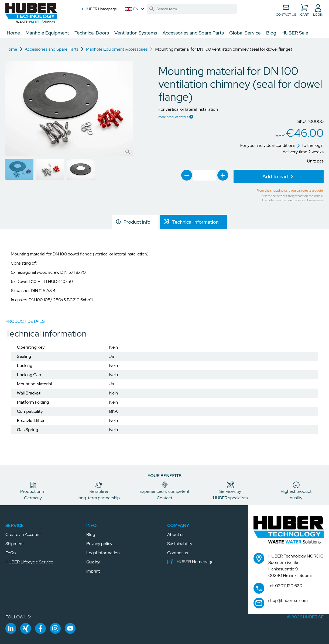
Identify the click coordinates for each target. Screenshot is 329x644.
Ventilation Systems (136, 33)
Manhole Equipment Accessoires (117, 49)
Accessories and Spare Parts (193, 33)
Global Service (245, 33)
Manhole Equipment (47, 33)
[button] (31, 13)
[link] (152, 9)
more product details (173, 117)
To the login (310, 145)
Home (13, 33)
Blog (271, 33)
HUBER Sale (295, 33)
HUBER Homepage (99, 9)
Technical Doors (92, 33)
